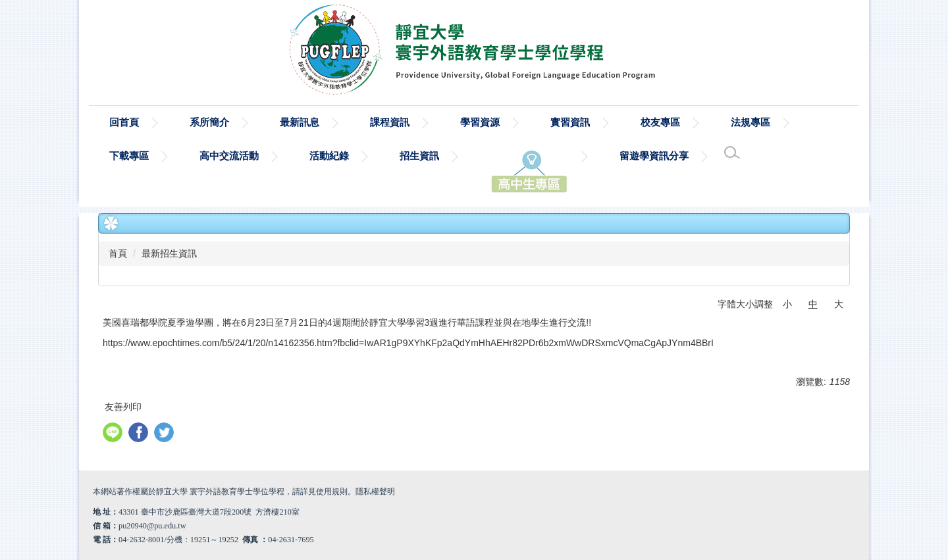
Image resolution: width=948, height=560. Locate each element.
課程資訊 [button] (390, 122)
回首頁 (124, 122)
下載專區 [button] (129, 156)
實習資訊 (570, 122)
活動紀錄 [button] (329, 156)
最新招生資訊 (169, 253)
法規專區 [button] (750, 122)
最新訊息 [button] (300, 122)
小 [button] (787, 304)
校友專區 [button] (660, 122)
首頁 (118, 253)
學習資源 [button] (480, 122)
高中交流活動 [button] (229, 156)
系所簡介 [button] (209, 122)
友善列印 (123, 407)
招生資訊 (419, 156)
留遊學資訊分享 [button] (654, 156)
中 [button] (813, 304)
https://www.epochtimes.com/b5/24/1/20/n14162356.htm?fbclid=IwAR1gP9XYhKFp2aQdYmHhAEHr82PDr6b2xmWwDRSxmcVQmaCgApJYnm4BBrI (408, 343)
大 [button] (839, 304)
